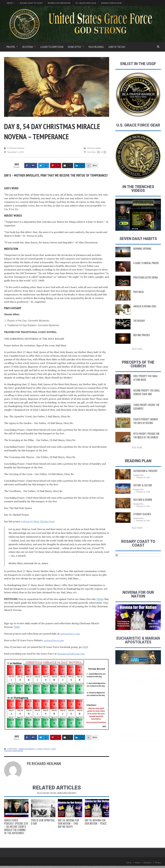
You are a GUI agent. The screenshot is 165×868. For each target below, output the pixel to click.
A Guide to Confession (52, 47)
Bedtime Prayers (141, 342)
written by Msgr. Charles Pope (38, 521)
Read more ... (138, 356)
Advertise (148, 863)
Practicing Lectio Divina (145, 285)
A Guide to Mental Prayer (146, 270)
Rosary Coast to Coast (31, 3)
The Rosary (139, 328)
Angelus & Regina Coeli (145, 314)
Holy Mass (138, 299)
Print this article (92, 148)
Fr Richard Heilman (14, 148)
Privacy (158, 863)
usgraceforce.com (70, 634)
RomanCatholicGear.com (71, 654)
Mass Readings (96, 47)
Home (129, 863)
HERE (99, 599)
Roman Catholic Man (111, 3)
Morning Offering (142, 256)
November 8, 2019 (14, 152)
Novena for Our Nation (59, 3)
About (138, 863)
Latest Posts (43, 749)
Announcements (27, 749)
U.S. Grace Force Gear (86, 3)
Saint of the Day (117, 47)
